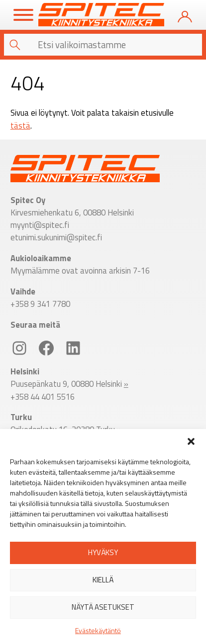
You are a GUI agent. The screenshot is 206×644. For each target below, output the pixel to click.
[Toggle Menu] (23, 15)
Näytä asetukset (103, 607)
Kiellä (103, 580)
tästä (20, 125)
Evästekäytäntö (98, 630)
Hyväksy (103, 552)
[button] (191, 441)
